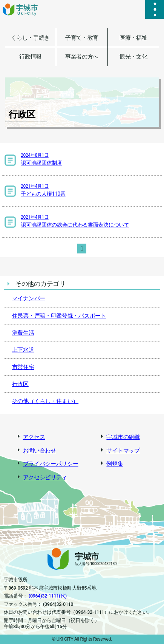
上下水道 (23, 350)
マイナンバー (29, 298)
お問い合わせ (40, 451)
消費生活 (23, 333)
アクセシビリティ (45, 477)
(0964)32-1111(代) (48, 596)
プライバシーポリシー (51, 464)
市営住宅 (23, 367)
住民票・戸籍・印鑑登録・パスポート (59, 316)
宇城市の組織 (123, 437)
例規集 (115, 464)
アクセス (34, 437)
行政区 (20, 384)
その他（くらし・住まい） (45, 401)
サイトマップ (123, 451)
